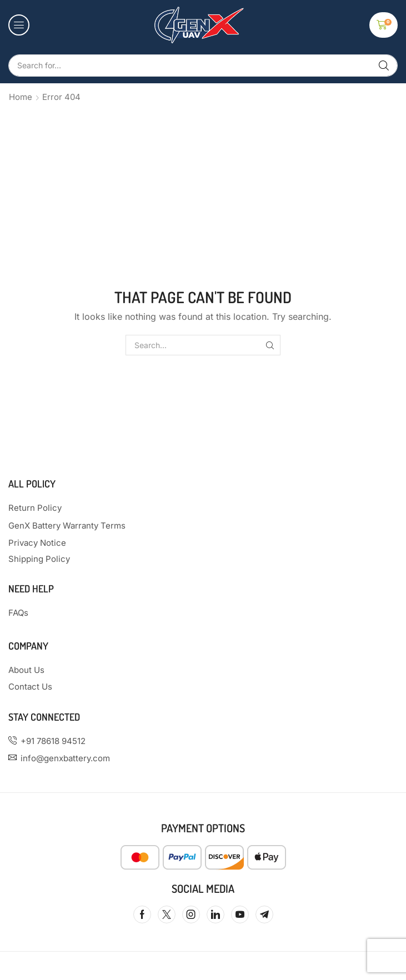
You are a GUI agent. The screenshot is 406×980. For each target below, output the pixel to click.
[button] (19, 25)
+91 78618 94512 (53, 741)
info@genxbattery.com (65, 758)
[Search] (384, 66)
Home (21, 97)
